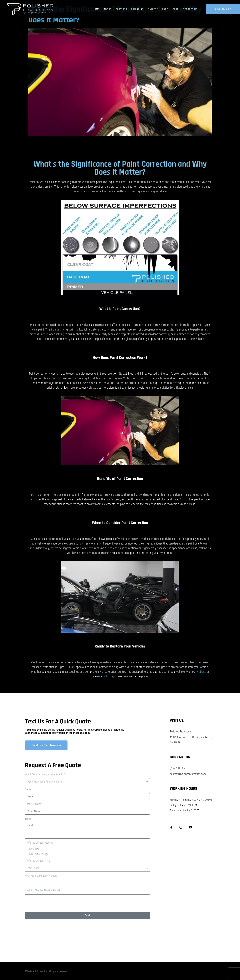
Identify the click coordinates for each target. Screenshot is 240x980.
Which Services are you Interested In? (45, 774)
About (108, 9)
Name (28, 789)
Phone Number (33, 804)
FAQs (165, 9)
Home (96, 9)
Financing (137, 9)
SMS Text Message (38, 854)
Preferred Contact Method (39, 843)
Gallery (153, 9)
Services (121, 9)
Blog (176, 9)
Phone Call (33, 849)
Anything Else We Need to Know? (42, 890)
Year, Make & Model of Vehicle (41, 876)
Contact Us (190, 9)
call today (108, 676)
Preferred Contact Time (38, 861)
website (201, 672)
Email (28, 819)
